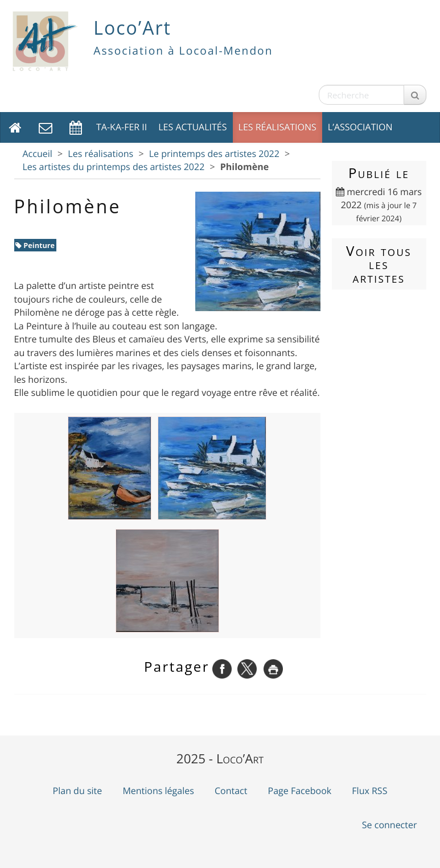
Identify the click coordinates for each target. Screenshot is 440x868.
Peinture (35, 245)
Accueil (38, 154)
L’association (360, 127)
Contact (231, 791)
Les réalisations (277, 127)
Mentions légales (158, 791)
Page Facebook (300, 791)
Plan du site (78, 791)
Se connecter (390, 825)
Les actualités (192, 127)
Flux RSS (369, 791)
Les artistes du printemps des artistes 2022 (114, 167)
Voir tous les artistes (379, 264)
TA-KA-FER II (122, 127)
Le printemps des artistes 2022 (214, 154)
